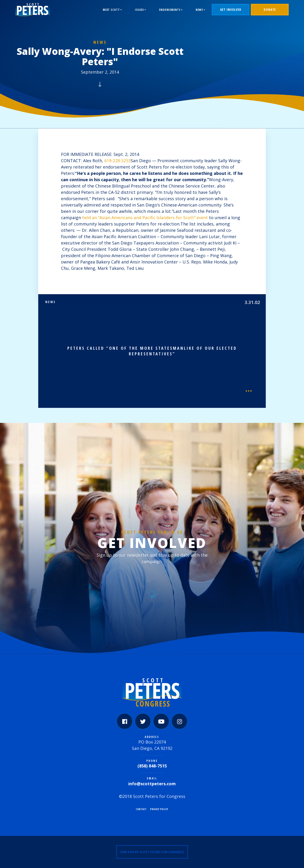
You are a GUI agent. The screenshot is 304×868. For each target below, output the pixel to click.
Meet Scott (111, 10)
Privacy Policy (159, 809)
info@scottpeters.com (152, 784)
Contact (141, 809)
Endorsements (170, 10)
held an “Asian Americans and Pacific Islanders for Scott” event (145, 218)
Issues (139, 10)
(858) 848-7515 (152, 766)
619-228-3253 (118, 161)
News (199, 10)
